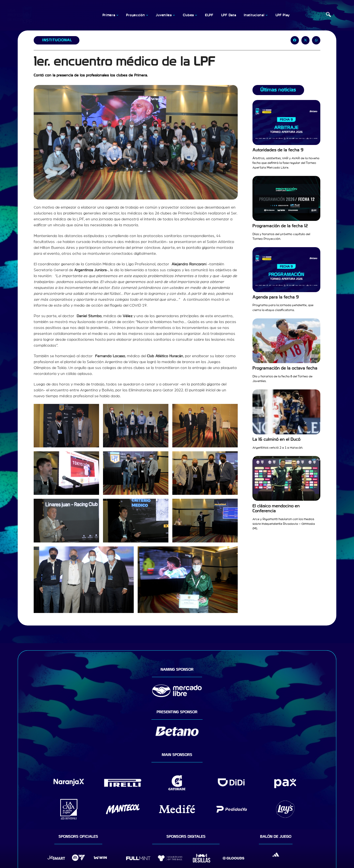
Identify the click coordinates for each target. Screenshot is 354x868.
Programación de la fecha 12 (280, 226)
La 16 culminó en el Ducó (276, 439)
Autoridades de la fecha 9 (278, 150)
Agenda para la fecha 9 (276, 297)
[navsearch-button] (328, 15)
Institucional (57, 40)
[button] (295, 40)
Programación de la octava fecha (285, 368)
